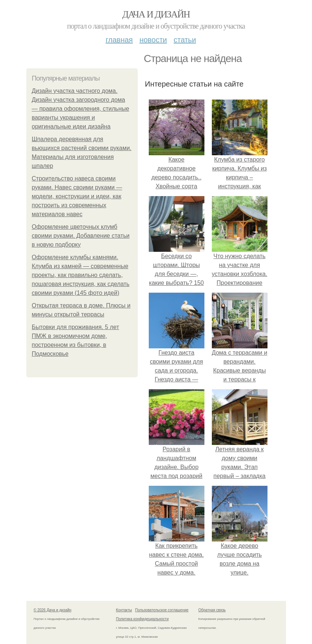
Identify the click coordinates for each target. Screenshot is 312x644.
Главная (119, 40)
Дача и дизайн (156, 14)
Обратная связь (212, 610)
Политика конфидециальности (142, 619)
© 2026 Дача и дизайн (53, 610)
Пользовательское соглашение (162, 610)
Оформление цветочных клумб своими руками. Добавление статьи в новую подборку (81, 236)
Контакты (124, 610)
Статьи (185, 40)
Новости (153, 40)
